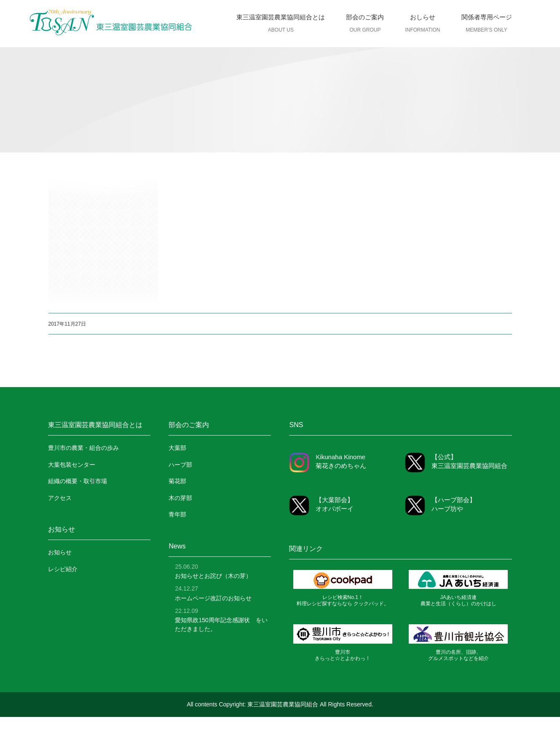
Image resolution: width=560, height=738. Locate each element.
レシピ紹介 (63, 569)
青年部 (177, 514)
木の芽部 (180, 498)
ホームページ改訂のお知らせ (213, 598)
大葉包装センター (72, 465)
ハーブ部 (180, 465)
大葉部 (177, 448)
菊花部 (177, 481)
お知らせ (60, 552)
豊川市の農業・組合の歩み (83, 448)
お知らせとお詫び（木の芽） (213, 576)
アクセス (60, 498)
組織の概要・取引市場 (78, 481)
